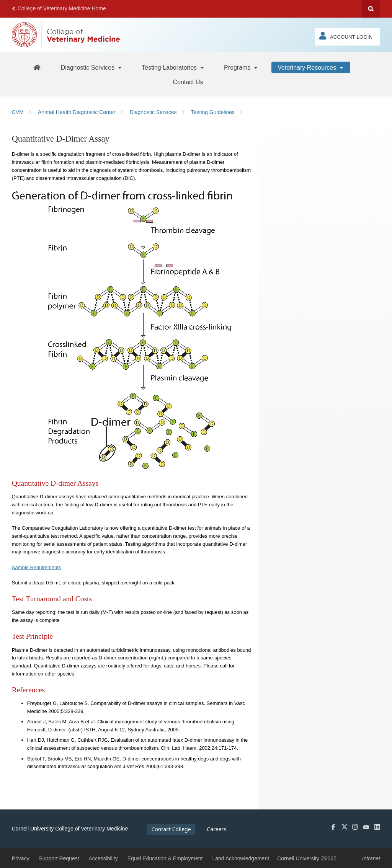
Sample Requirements (37, 567)
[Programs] (241, 67)
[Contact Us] (188, 82)
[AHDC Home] (37, 67)
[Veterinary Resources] (311, 67)
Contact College (171, 829)
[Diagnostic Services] (92, 67)
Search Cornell (371, 9)
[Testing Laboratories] (173, 67)
